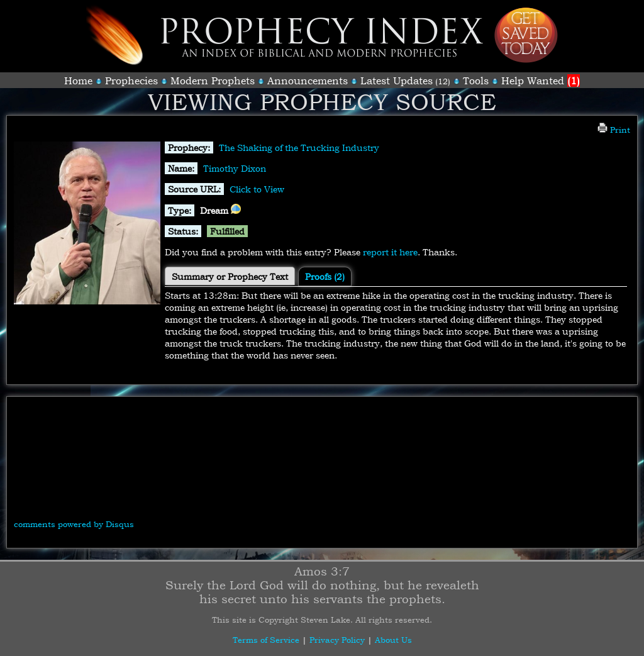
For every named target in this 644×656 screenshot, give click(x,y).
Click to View (257, 189)
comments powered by (74, 524)
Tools (476, 81)
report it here (390, 252)
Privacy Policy (337, 640)
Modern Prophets (213, 81)
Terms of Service (266, 640)
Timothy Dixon (235, 168)
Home (78, 81)
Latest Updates (397, 81)
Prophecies (131, 81)
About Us (393, 640)
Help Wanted (541, 81)
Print (614, 130)
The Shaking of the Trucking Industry (299, 147)
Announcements (308, 81)
